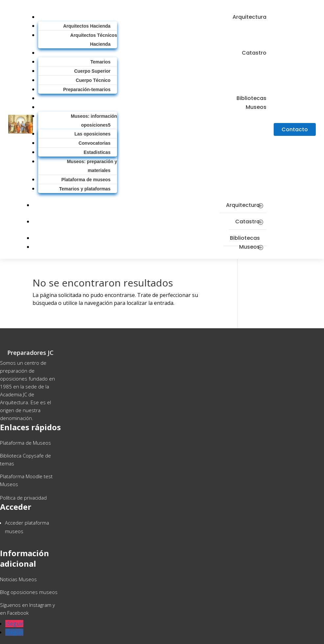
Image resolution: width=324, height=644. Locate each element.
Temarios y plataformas (85, 189)
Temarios (100, 62)
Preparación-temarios (87, 89)
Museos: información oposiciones (94, 121)
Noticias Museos (18, 579)
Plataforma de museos (86, 180)
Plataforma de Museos (25, 443)
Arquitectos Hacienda (87, 26)
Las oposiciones (92, 134)
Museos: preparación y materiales (92, 166)
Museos (256, 107)
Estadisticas (97, 152)
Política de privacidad (23, 498)
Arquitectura (249, 17)
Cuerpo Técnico (93, 80)
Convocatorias (95, 143)
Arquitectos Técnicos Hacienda (94, 40)
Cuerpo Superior (92, 71)
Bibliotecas (245, 238)
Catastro (254, 53)
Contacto (295, 129)
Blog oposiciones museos (29, 592)
